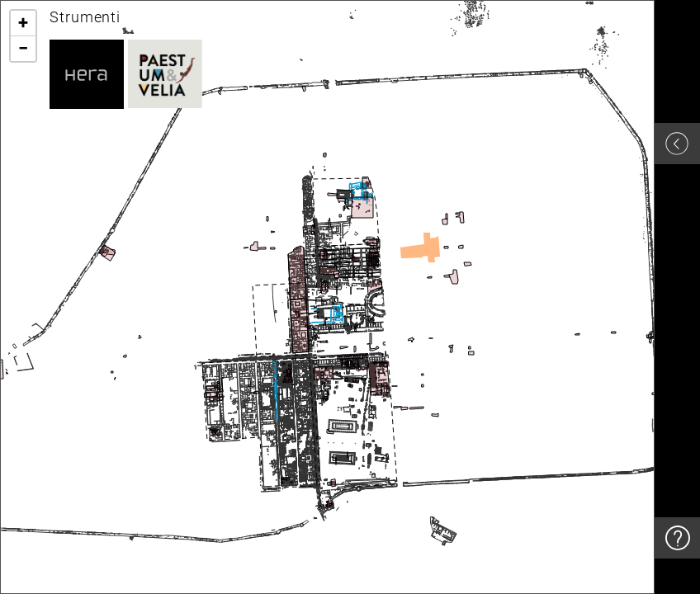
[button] (23, 24)
